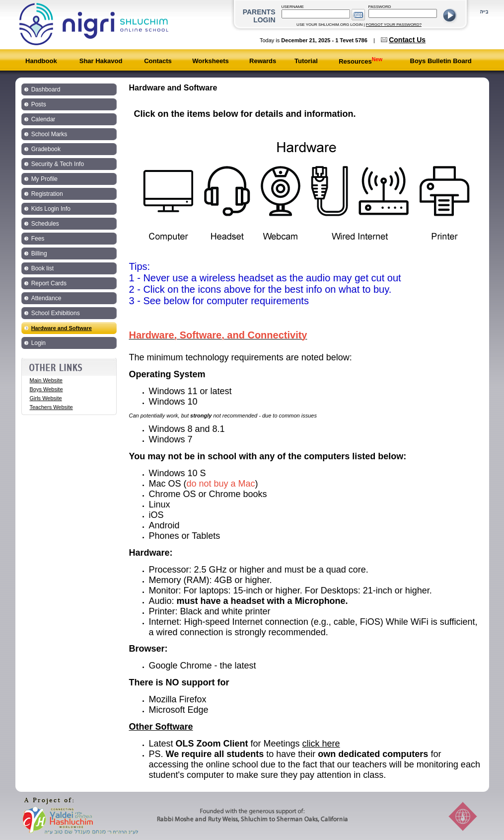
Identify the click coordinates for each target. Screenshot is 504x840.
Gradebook (46, 149)
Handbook (41, 61)
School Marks (49, 134)
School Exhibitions (56, 313)
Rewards (263, 61)
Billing (39, 253)
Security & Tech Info (58, 164)
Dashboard (46, 89)
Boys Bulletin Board (441, 61)
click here (321, 744)
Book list (42, 268)
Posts (39, 104)
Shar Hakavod (101, 61)
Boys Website (46, 389)
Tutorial (306, 61)
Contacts (158, 61)
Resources (360, 61)
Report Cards (49, 283)
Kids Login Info (51, 209)
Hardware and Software (62, 328)
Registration (47, 194)
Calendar (43, 119)
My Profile (44, 179)
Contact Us (407, 40)
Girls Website (46, 398)
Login (38, 343)
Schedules (45, 224)
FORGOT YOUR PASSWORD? (394, 25)
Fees (38, 239)
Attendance (46, 298)
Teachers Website (51, 407)
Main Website (46, 380)
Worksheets (210, 61)
